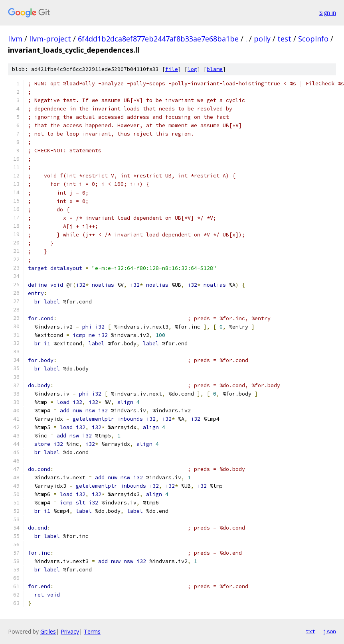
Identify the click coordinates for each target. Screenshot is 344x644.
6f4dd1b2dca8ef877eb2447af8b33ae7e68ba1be (158, 39)
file (172, 69)
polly (262, 39)
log (192, 69)
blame (215, 69)
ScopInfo (313, 39)
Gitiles (48, 631)
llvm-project (50, 39)
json (330, 631)
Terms (92, 631)
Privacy (70, 631)
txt (310, 631)
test (284, 39)
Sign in (328, 13)
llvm (15, 39)
